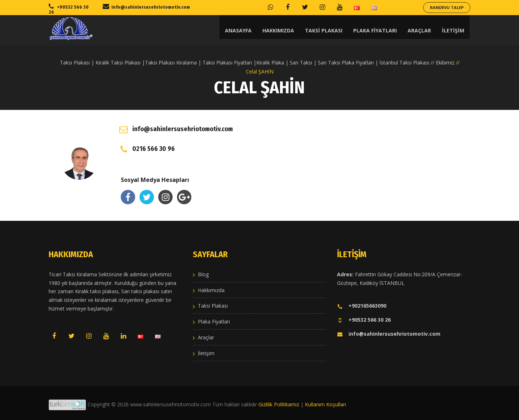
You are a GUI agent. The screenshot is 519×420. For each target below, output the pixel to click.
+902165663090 (362, 306)
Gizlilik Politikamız (279, 404)
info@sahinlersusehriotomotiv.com (389, 334)
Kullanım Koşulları (325, 404)
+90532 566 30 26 (364, 320)
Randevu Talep (447, 7)
